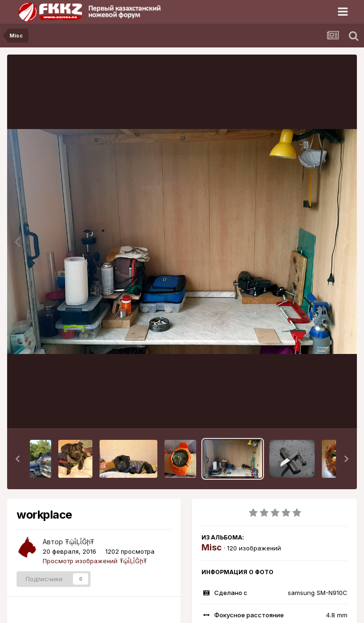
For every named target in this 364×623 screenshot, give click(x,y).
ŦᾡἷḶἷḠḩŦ (80, 542)
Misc (212, 547)
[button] (18, 459)
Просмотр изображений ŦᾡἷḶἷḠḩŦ (95, 561)
